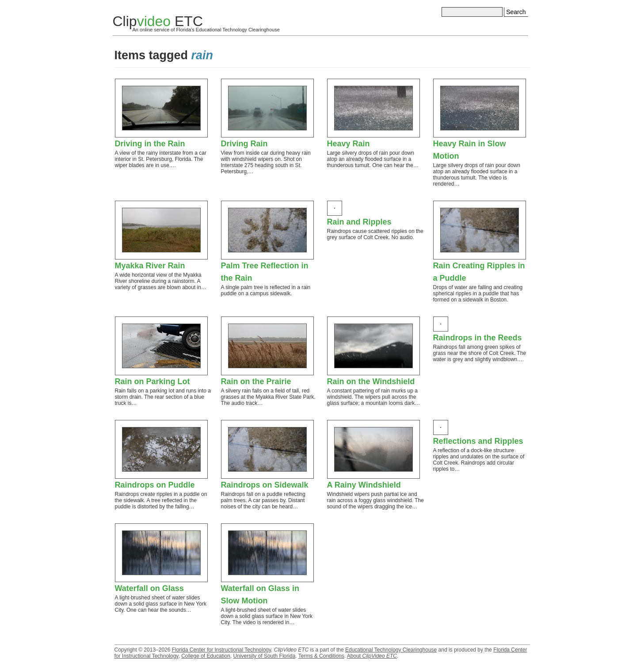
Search (516, 12)
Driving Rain (244, 144)
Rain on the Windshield (371, 381)
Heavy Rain (349, 144)
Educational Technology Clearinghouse (391, 650)
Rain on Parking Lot (152, 381)
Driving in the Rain (150, 144)
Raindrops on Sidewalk (265, 485)
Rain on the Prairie (256, 381)
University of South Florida (265, 656)
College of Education (206, 656)
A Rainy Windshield (364, 485)
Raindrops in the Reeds (478, 338)
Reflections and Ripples (478, 441)
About (372, 656)
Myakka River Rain (150, 266)
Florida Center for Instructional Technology (221, 650)
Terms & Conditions (321, 656)
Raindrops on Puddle (155, 485)
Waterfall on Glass (149, 588)
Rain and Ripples (359, 222)
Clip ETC (158, 21)
